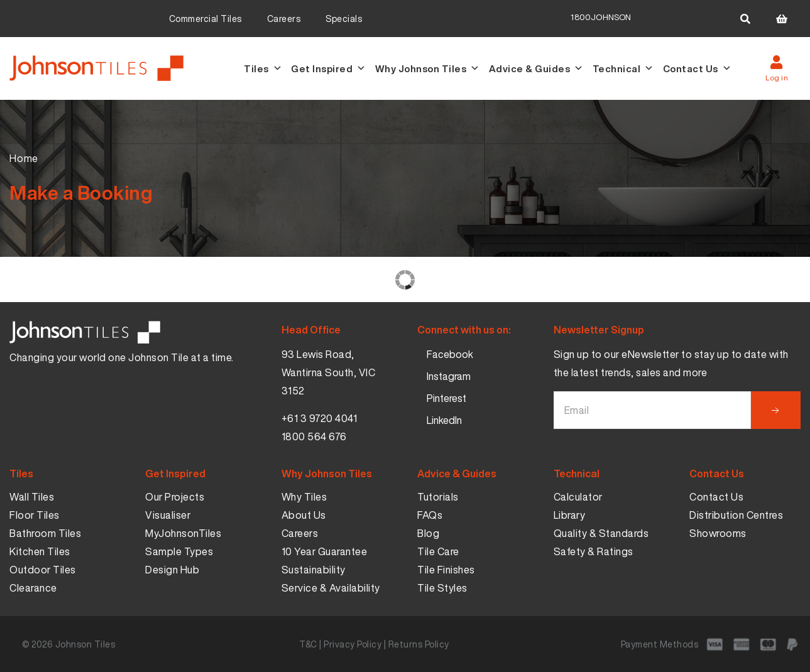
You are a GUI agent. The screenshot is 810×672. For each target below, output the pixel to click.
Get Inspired (329, 68)
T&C (308, 644)
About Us (304, 515)
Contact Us (698, 68)
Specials (344, 19)
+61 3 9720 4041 (320, 418)
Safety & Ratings (594, 551)
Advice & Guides (536, 68)
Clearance (33, 588)
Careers (284, 19)
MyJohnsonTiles (183, 533)
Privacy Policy (353, 644)
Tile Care (438, 551)
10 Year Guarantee (325, 551)
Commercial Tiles (205, 19)
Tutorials (438, 497)
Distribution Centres (736, 515)
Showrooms (718, 533)
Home (24, 158)
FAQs (430, 515)
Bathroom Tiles (45, 533)
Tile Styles (442, 588)
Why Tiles (304, 497)
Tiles (263, 68)
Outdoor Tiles (43, 570)
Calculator (578, 497)
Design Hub (172, 570)
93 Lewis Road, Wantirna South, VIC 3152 (329, 372)
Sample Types (179, 551)
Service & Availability (331, 588)
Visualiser (168, 515)
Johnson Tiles (85, 644)
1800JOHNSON (601, 17)
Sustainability (314, 570)
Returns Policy (419, 644)
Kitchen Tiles (40, 551)
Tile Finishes (446, 570)
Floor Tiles (35, 515)
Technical (623, 68)
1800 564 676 (314, 436)
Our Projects (175, 497)
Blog (428, 533)
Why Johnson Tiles (428, 68)
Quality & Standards (601, 533)
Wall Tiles (32, 497)
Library (570, 515)
